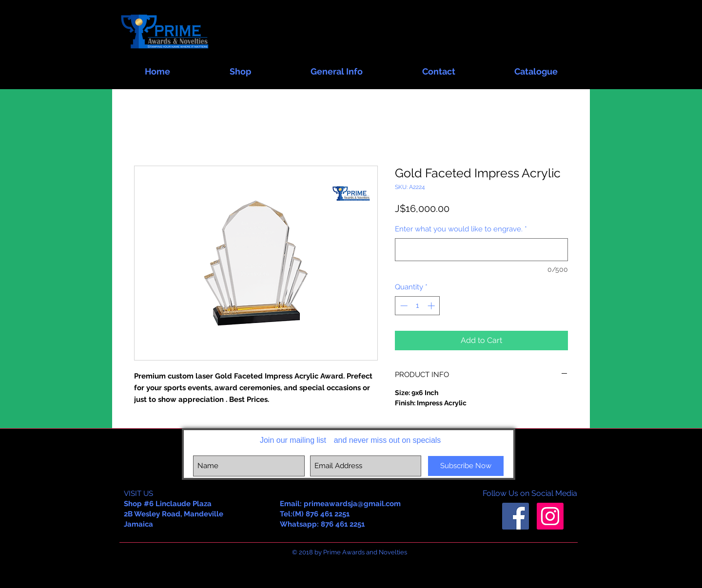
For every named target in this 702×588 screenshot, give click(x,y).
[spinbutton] (418, 306)
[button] (240, 67)
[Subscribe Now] (466, 466)
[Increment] (432, 306)
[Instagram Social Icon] (550, 516)
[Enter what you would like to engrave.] (481, 250)
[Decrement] (403, 306)
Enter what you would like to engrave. (461, 229)
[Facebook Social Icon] (516, 516)
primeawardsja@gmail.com (352, 504)
